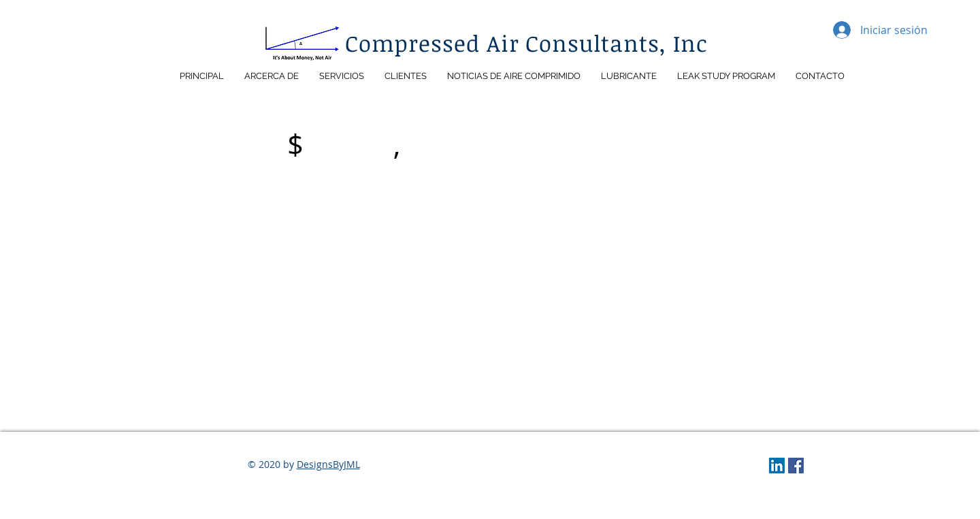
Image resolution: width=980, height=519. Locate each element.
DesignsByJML (328, 464)
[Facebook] (796, 466)
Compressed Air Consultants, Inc (527, 43)
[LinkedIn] (777, 466)
